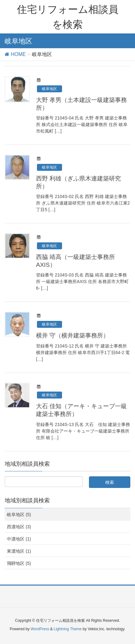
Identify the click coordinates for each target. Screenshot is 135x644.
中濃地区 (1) (19, 539)
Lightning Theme (68, 629)
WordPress (40, 629)
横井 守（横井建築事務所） (73, 335)
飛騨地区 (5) (19, 563)
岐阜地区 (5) (19, 515)
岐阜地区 (49, 89)
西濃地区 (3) (19, 527)
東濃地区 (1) (19, 551)
